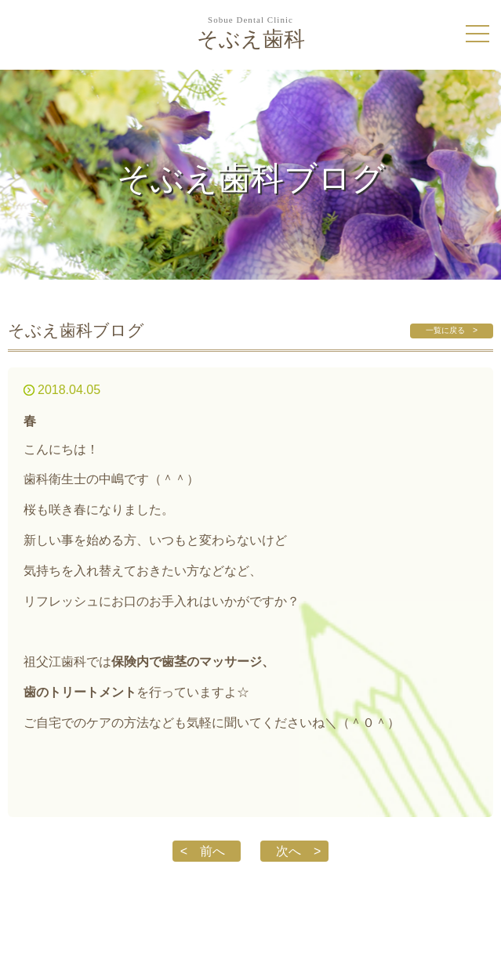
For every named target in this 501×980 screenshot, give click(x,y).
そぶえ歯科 (250, 33)
